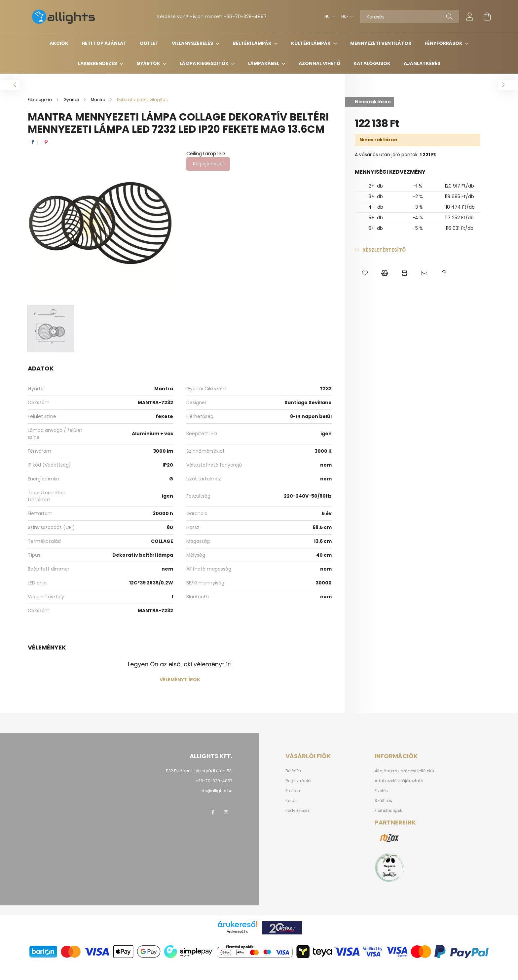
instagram (226, 812)
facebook (213, 812)
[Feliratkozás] (380, 250)
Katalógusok (372, 63)
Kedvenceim (298, 811)
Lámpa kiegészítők (205, 63)
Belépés (293, 771)
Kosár (291, 801)
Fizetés (381, 791)
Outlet (149, 43)
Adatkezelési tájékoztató (399, 781)
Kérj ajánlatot (208, 164)
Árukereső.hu (237, 931)
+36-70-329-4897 (245, 17)
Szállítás (383, 801)
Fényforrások (444, 43)
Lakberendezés (98, 63)
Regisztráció (298, 781)
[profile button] (470, 17)
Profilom (294, 791)
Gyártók (149, 63)
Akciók (59, 43)
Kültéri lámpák (311, 43)
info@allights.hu (216, 791)
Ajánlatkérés (422, 63)
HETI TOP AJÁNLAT (104, 43)
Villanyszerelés (193, 43)
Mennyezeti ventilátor (381, 43)
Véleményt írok (180, 680)
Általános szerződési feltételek (405, 771)
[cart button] (487, 17)
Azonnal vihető (319, 63)
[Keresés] (410, 17)
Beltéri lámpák (253, 43)
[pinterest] (46, 142)
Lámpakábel (264, 63)
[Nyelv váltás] (328, 17)
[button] (365, 273)
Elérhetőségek (388, 811)
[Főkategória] (40, 100)
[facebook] (33, 142)
